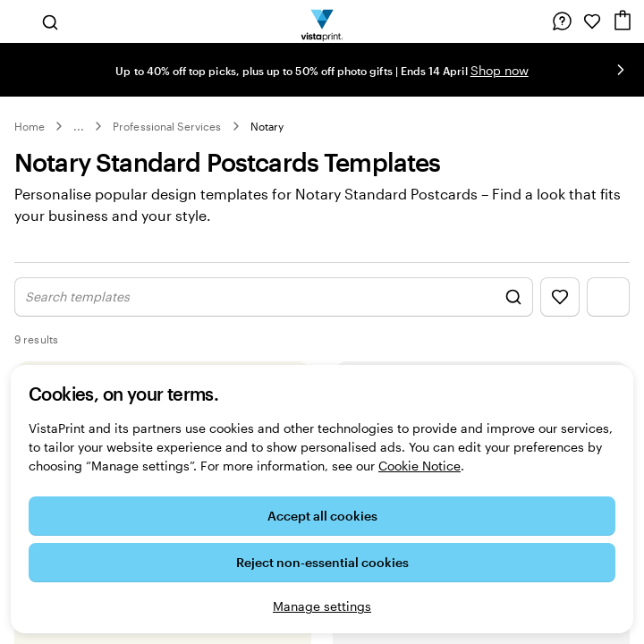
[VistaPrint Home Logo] (322, 21)
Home (30, 126)
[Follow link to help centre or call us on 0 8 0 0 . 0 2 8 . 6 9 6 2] (562, 21)
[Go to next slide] (621, 70)
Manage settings (322, 606)
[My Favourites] (592, 21)
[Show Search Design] (274, 316)
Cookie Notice (419, 466)
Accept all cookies (322, 516)
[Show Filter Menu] (608, 316)
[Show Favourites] (560, 316)
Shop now (500, 70)
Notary (267, 126)
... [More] (79, 126)
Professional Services (167, 126)
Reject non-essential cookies (322, 562)
